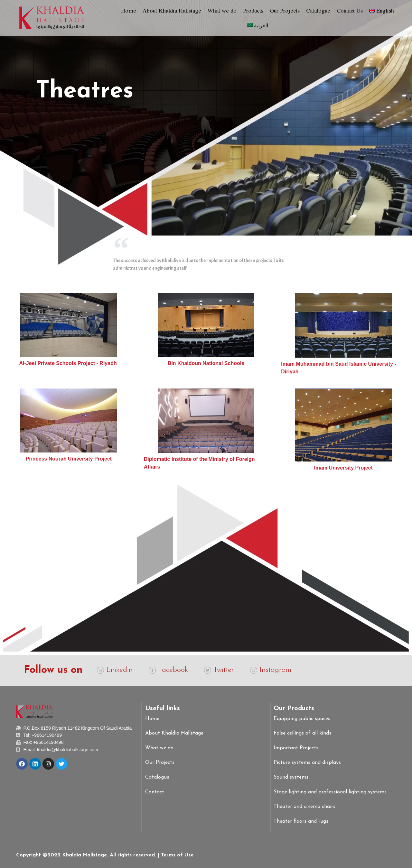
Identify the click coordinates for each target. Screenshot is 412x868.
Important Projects (296, 748)
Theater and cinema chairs (304, 807)
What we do (222, 10)
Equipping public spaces (302, 719)
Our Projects (285, 10)
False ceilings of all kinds (302, 733)
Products (253, 10)
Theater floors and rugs (301, 821)
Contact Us (350, 10)
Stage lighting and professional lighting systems (330, 792)
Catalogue (318, 10)
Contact (155, 792)
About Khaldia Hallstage (172, 10)
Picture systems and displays (307, 763)
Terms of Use (177, 855)
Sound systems (291, 777)
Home (129, 10)
